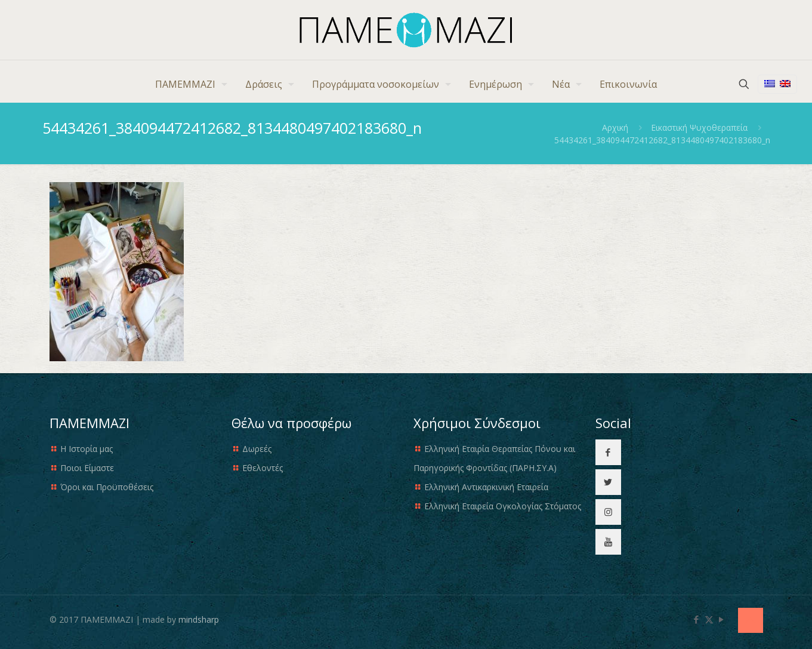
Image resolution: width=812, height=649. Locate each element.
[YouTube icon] (722, 619)
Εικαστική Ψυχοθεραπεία (699, 127)
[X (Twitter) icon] (709, 619)
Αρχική (615, 127)
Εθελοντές (263, 468)
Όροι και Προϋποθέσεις (107, 487)
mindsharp (199, 619)
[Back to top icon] (751, 620)
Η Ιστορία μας (87, 449)
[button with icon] (608, 452)
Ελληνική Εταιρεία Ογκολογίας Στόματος (503, 506)
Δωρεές (257, 449)
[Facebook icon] (697, 619)
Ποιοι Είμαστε (87, 468)
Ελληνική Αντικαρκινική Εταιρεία (486, 487)
